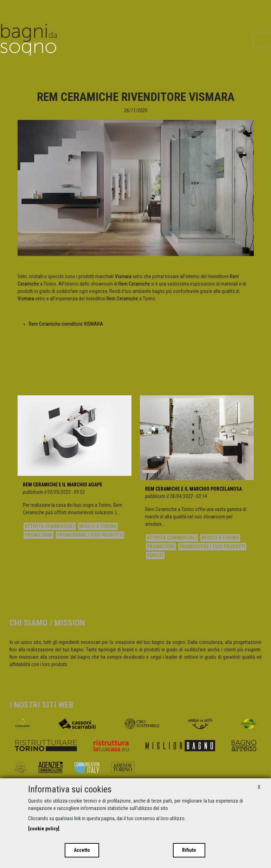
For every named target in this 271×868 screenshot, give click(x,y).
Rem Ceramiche (134, 284)
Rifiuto (189, 850)
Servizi (155, 555)
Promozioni (38, 535)
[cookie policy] (44, 829)
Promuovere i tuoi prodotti (90, 535)
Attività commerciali (50, 526)
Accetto (82, 850)
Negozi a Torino (98, 526)
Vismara (123, 276)
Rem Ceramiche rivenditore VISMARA (66, 324)
